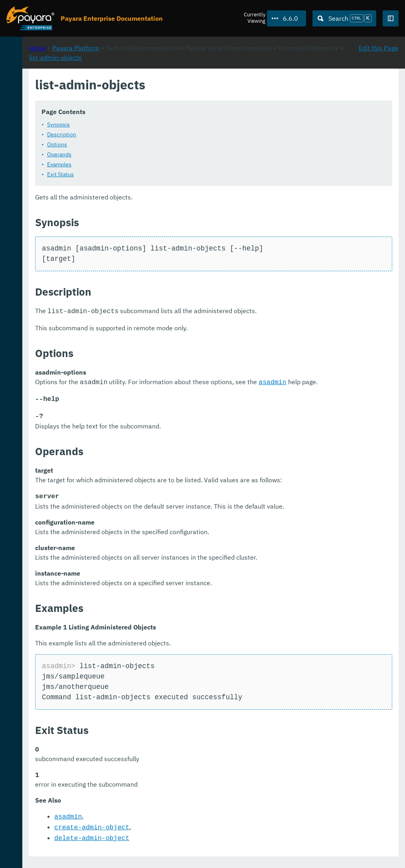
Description (167, 134)
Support (102, 854)
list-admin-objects (279, 94)
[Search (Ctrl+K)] (344, 18)
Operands (165, 154)
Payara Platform (182, 84)
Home (143, 84)
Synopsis (164, 124)
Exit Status (166, 174)
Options (163, 144)
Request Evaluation (83, 838)
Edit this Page (378, 84)
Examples (165, 164)
